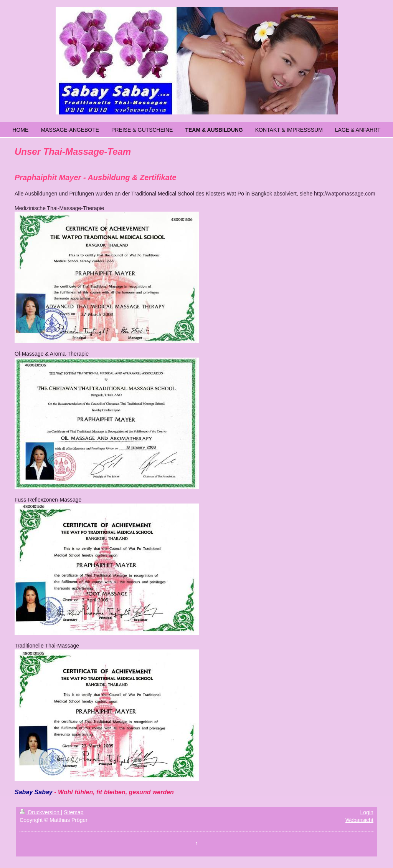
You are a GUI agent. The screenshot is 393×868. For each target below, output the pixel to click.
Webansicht (359, 820)
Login (367, 812)
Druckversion (40, 812)
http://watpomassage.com (345, 194)
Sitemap (73, 812)
